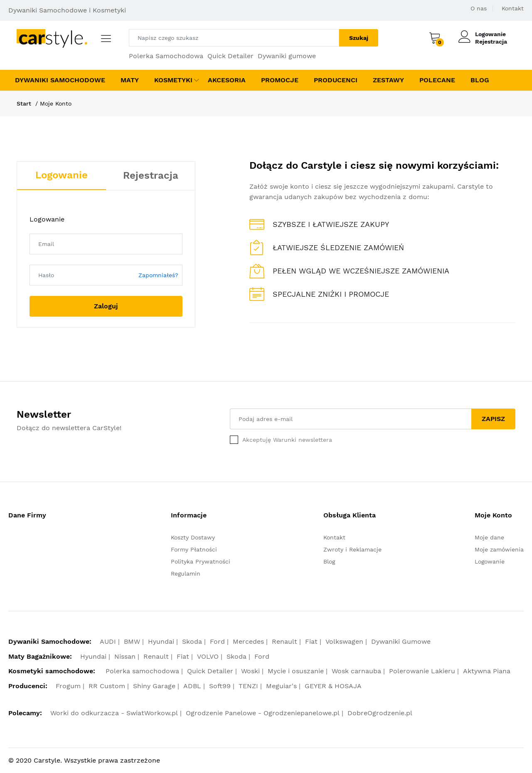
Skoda (192, 641)
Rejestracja (491, 42)
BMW (132, 641)
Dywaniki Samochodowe (60, 80)
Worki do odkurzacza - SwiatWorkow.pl (114, 713)
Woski (250, 671)
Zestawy (388, 80)
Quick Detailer (230, 56)
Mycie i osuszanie (296, 671)
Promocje (280, 80)
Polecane (437, 80)
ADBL (192, 686)
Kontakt (513, 8)
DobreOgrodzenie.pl (380, 713)
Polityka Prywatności (201, 561)
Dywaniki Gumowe (401, 641)
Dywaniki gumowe (287, 56)
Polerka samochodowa (142, 671)
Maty (130, 80)
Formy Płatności (194, 549)
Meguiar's (281, 686)
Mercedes (248, 641)
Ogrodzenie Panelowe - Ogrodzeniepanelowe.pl (263, 713)
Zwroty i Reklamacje (352, 549)
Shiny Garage (154, 686)
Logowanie (490, 34)
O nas (479, 8)
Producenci (336, 80)
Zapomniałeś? (158, 275)
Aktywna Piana (487, 671)
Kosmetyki (173, 80)
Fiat (311, 641)
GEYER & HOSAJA (333, 686)
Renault (284, 641)
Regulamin (186, 574)
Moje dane (489, 537)
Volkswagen (344, 641)
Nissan (125, 656)
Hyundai (161, 641)
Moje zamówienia (499, 549)
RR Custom (107, 686)
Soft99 (220, 686)
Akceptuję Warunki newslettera (287, 440)
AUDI (108, 641)
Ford (217, 641)
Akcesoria (227, 80)
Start (24, 103)
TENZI (248, 686)
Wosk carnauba (356, 671)
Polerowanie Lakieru (422, 671)
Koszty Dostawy (193, 537)
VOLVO (208, 656)
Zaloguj (106, 306)
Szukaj (359, 38)
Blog (480, 80)
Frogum (68, 686)
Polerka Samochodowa (166, 56)
